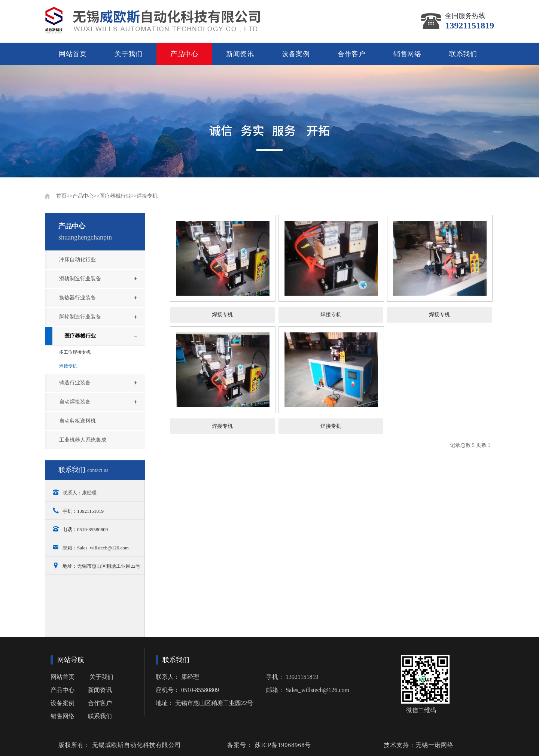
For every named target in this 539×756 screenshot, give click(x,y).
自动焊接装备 (75, 402)
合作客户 (352, 54)
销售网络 (407, 54)
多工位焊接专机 (75, 352)
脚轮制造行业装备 (80, 317)
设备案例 (296, 54)
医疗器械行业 (115, 196)
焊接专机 (147, 196)
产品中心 (184, 54)
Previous (50, 121)
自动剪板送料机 (77, 421)
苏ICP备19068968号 (282, 745)
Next (489, 121)
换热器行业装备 (77, 298)
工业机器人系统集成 (83, 440)
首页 (61, 196)
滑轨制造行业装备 (80, 279)
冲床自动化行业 (77, 260)
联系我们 (463, 54)
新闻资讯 (240, 54)
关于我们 (129, 54)
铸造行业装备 (75, 383)
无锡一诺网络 (435, 745)
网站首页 (73, 54)
